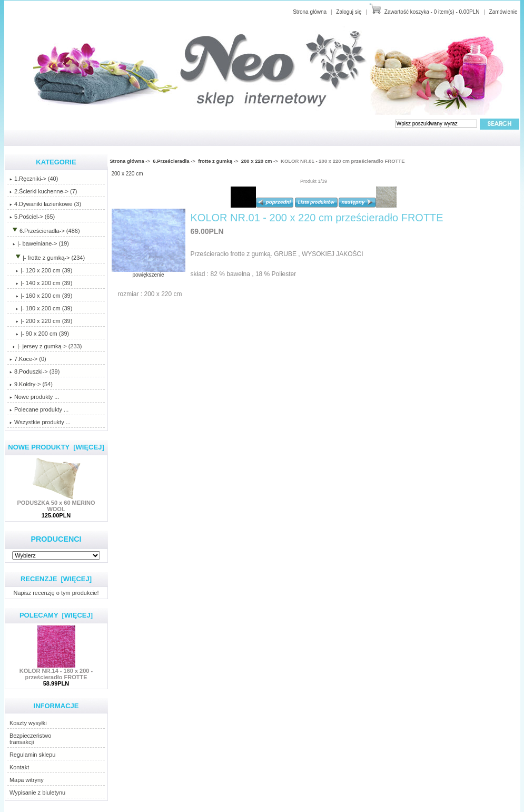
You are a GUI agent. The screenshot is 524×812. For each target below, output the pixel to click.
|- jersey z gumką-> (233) (46, 346)
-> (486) (45, 231)
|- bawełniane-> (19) (39, 243)
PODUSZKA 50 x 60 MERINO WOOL (56, 503)
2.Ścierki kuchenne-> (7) (43, 191)
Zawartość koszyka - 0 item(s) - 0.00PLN (432, 12)
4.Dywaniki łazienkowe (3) (45, 204)
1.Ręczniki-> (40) (34, 179)
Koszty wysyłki (28, 723)
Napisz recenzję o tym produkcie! (56, 593)
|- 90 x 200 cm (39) (39, 334)
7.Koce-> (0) (28, 359)
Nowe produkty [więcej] (56, 447)
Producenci (56, 539)
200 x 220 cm (257, 161)
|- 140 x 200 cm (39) (41, 283)
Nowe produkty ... (34, 397)
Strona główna (310, 12)
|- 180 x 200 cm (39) (41, 308)
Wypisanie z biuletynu (37, 793)
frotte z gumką (215, 161)
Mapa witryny (27, 780)
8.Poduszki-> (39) (35, 371)
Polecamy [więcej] (56, 615)
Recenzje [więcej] (56, 579)
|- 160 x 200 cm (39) (41, 296)
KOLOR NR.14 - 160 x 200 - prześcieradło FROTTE (56, 671)
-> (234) (47, 258)
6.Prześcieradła (171, 161)
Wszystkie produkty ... (40, 422)
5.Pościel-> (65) (32, 217)
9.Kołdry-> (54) (31, 384)
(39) (41, 321)
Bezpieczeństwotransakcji (31, 739)
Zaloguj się (349, 12)
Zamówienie (503, 12)
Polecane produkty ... (39, 409)
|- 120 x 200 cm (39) (41, 270)
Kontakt (19, 767)
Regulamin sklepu (32, 755)
